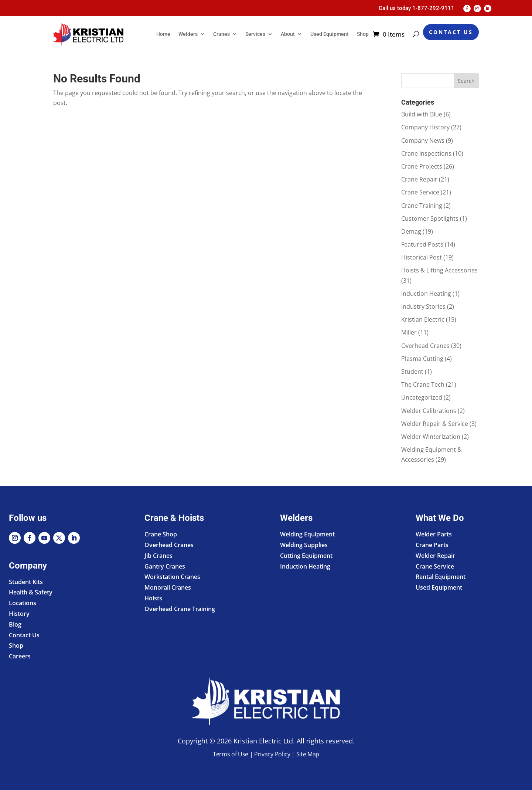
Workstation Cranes (172, 577)
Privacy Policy (272, 754)
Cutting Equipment (306, 556)
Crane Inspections (426, 153)
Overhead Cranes (425, 346)
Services (255, 34)
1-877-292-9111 (433, 8)
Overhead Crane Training (180, 609)
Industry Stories (423, 306)
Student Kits (26, 582)
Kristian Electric (423, 319)
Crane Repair (419, 179)
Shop (363, 34)
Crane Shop (161, 534)
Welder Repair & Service (435, 424)
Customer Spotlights (430, 218)
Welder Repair (435, 556)
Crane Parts (432, 545)
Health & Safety (31, 592)
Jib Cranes (158, 556)
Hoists (153, 598)
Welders (188, 34)
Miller (409, 332)
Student (412, 372)
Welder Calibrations (429, 411)
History (19, 614)
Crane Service (420, 192)
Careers (20, 656)
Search (466, 81)
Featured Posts (422, 244)
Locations (23, 603)
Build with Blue (422, 114)
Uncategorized (422, 397)
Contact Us (451, 32)
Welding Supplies (304, 545)
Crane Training (422, 206)
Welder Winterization (431, 437)
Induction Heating (426, 294)
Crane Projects (422, 166)
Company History (425, 127)
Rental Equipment (441, 577)
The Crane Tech (423, 384)
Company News (423, 140)
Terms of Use (231, 754)
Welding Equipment (307, 534)
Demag (411, 231)
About (288, 34)
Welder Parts (434, 534)
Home (163, 34)
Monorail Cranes (168, 587)
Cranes (221, 34)
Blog (15, 624)
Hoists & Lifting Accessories (439, 270)
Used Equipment (330, 34)
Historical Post (422, 257)
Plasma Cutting (422, 359)
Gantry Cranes (165, 566)
